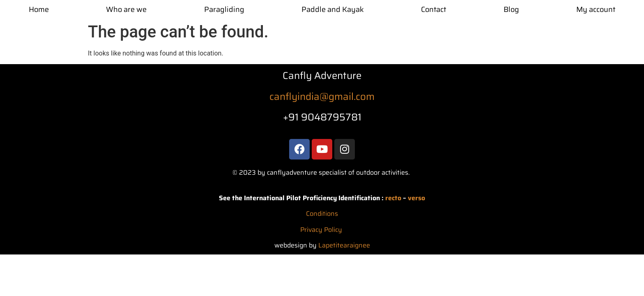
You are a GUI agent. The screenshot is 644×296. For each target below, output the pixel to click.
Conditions (322, 214)
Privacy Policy (321, 230)
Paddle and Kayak (333, 9)
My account (596, 9)
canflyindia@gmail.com (322, 97)
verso (416, 198)
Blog (511, 9)
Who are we (126, 9)
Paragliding (224, 9)
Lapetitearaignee (344, 245)
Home (39, 9)
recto (393, 198)
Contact (434, 9)
